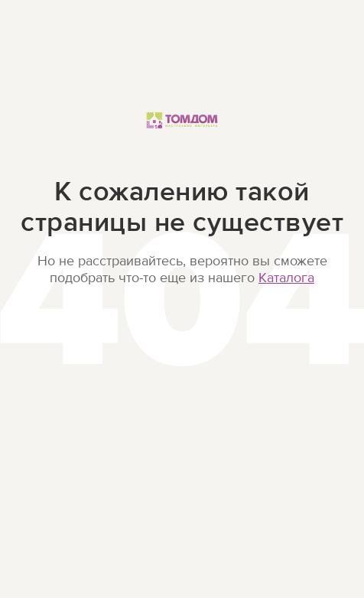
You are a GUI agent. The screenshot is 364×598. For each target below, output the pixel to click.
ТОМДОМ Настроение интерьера (182, 136)
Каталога (286, 278)
